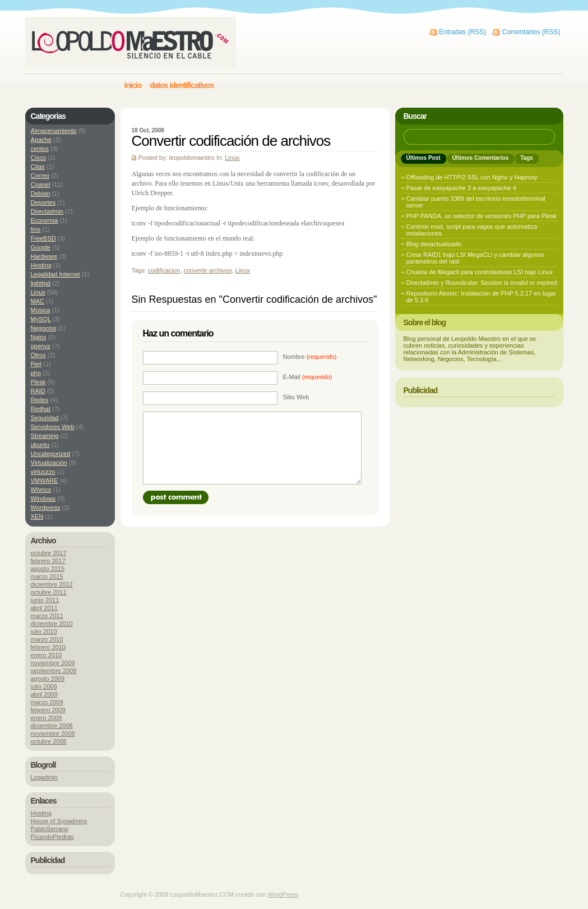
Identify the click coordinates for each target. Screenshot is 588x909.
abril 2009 (44, 694)
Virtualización (49, 463)
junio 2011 (45, 600)
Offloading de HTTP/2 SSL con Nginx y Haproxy (472, 177)
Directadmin (47, 211)
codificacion (164, 270)
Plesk (38, 382)
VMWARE (45, 481)
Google (41, 247)
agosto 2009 (48, 679)
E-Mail (308, 377)
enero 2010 (47, 655)
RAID (38, 391)
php (36, 373)
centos (40, 149)
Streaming (45, 436)
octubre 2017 (49, 553)
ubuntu (40, 445)
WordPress (283, 894)
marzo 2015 (47, 576)
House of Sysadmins (59, 821)
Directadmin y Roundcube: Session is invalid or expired (482, 283)
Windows (43, 499)
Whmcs (41, 490)
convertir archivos (207, 270)
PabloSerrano (50, 829)
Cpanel (41, 184)
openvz (41, 346)
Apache (41, 140)
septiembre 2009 (54, 671)
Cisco (39, 158)
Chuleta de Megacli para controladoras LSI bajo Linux (480, 272)
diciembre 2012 (52, 584)
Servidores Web (53, 427)
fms (36, 229)
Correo (40, 176)
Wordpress (46, 507)
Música (41, 310)
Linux (232, 158)
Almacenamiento (54, 131)
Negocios (44, 328)
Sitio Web (296, 397)
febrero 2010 (48, 647)
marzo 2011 (47, 616)
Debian (41, 193)
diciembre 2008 (52, 726)
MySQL (41, 319)
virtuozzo (43, 472)
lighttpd (41, 283)
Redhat (41, 409)
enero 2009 (47, 718)
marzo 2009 (47, 702)
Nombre (310, 357)
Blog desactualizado (434, 244)
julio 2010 (44, 631)
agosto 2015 (48, 569)
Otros (38, 355)
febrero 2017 (48, 561)
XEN (37, 516)
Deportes (43, 202)
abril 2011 (44, 608)
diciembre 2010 (52, 624)
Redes (40, 400)
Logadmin (44, 777)
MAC (38, 301)
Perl (36, 364)
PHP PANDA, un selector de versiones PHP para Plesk (481, 216)
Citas (38, 167)
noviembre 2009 (53, 663)
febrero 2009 (48, 710)
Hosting (41, 265)
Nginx (39, 337)
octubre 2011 (49, 592)
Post (176, 497)
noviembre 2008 (53, 733)
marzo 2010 (47, 639)
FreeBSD (43, 238)
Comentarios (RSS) (531, 32)
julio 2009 (44, 686)
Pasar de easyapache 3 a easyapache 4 (461, 188)
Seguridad (45, 418)
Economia (45, 220)
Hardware (44, 256)
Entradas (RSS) (462, 32)
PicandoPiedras (52, 837)
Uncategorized (51, 454)
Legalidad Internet (55, 274)
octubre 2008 (49, 741)
